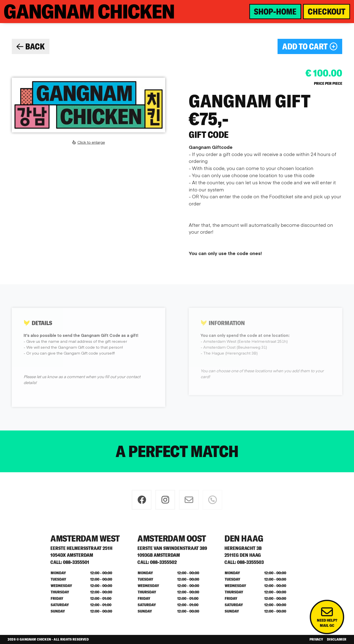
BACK (31, 46)
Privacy (316, 639)
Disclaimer (337, 639)
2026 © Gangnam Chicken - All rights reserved (48, 639)
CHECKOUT (327, 12)
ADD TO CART (310, 46)
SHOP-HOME (275, 12)
